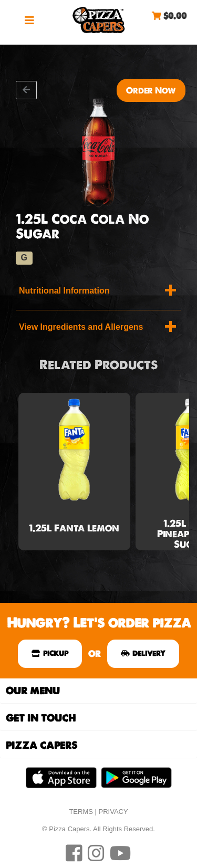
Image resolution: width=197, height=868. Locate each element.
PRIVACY (113, 812)
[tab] (98, 691)
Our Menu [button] (33, 691)
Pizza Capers (99, 20)
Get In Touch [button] (41, 718)
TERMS (81, 812)
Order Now (151, 90)
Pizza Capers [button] (42, 745)
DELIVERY (143, 653)
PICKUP (50, 653)
